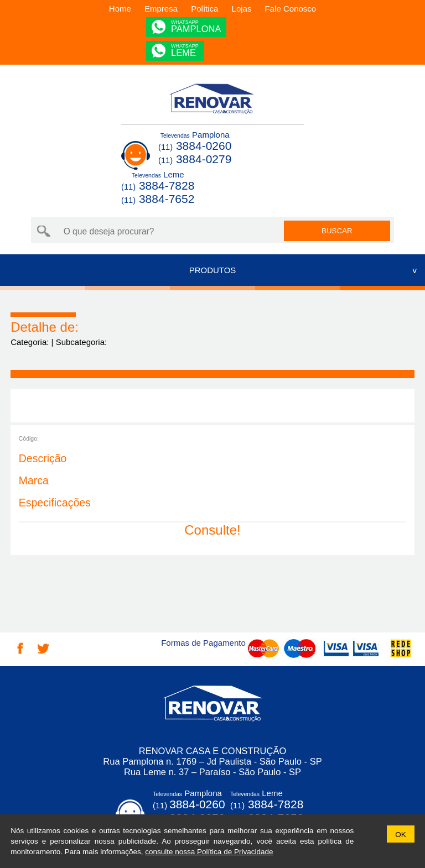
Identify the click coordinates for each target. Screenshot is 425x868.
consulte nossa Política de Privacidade (209, 852)
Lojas (242, 9)
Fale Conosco (291, 9)
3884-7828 (158, 185)
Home (120, 9)
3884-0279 (195, 159)
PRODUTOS (213, 270)
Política (204, 9)
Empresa (161, 9)
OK (401, 835)
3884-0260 (195, 146)
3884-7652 (158, 199)
